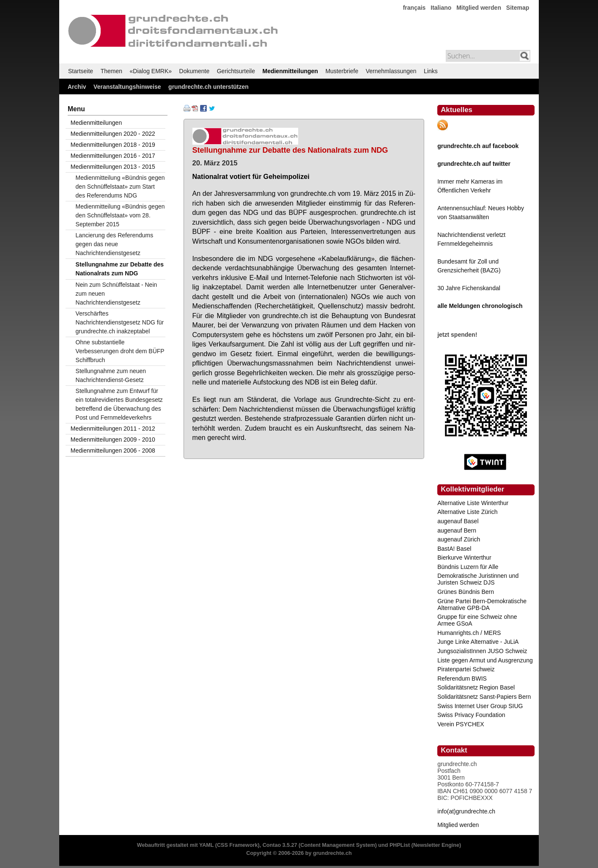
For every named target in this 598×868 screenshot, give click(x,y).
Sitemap (518, 8)
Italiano (441, 8)
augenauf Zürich (459, 539)
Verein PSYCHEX (461, 724)
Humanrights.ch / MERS (469, 633)
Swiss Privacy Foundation (471, 715)
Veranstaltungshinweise (127, 87)
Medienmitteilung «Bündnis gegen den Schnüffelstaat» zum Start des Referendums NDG (120, 187)
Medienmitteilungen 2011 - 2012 (113, 429)
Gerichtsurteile (236, 71)
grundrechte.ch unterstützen (208, 87)
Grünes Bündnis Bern (466, 592)
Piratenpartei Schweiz (466, 669)
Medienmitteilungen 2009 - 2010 (113, 439)
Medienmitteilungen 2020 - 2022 (113, 134)
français (414, 8)
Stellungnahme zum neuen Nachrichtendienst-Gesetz (111, 375)
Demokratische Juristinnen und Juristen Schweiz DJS (478, 579)
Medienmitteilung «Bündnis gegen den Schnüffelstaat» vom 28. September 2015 (120, 215)
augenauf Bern (457, 530)
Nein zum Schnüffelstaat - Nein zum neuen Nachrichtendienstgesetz (117, 294)
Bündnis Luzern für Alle (468, 567)
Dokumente (195, 71)
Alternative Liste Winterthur (473, 503)
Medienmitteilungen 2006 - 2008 (113, 450)
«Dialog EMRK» (151, 71)
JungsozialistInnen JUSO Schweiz (482, 651)
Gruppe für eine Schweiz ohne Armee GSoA (477, 620)
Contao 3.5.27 (280, 845)
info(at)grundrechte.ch (466, 811)
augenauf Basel (458, 521)
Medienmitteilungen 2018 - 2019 (113, 145)
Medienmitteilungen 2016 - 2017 (113, 156)
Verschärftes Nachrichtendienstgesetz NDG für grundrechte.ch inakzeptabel (120, 322)
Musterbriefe (342, 71)
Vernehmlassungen (391, 71)
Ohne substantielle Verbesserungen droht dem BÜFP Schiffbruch (120, 351)
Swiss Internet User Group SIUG (480, 706)
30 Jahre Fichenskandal (469, 288)
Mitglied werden (479, 8)
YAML (206, 845)
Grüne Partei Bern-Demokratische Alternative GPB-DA (482, 604)
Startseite (81, 71)
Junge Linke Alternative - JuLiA (478, 642)
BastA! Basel (454, 549)
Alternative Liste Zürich (467, 512)
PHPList (400, 845)
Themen (111, 71)
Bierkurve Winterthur (464, 558)
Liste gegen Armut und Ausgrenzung (485, 660)
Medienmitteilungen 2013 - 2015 (113, 167)
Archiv (77, 87)
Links (431, 71)
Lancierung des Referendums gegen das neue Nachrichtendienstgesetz (115, 244)
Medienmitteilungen (290, 71)
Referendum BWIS (462, 678)
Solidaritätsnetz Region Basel (476, 687)
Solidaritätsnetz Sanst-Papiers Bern (484, 697)
